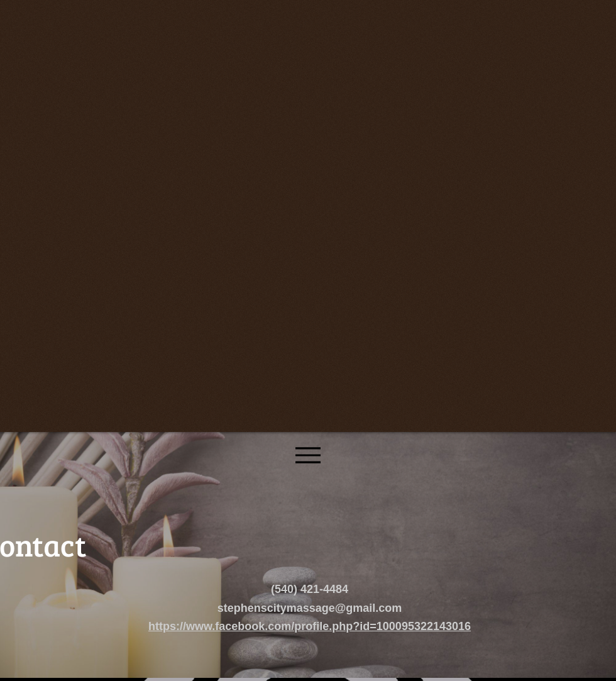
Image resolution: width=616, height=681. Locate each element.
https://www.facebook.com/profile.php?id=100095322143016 (310, 626)
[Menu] (308, 455)
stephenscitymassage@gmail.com (310, 608)
